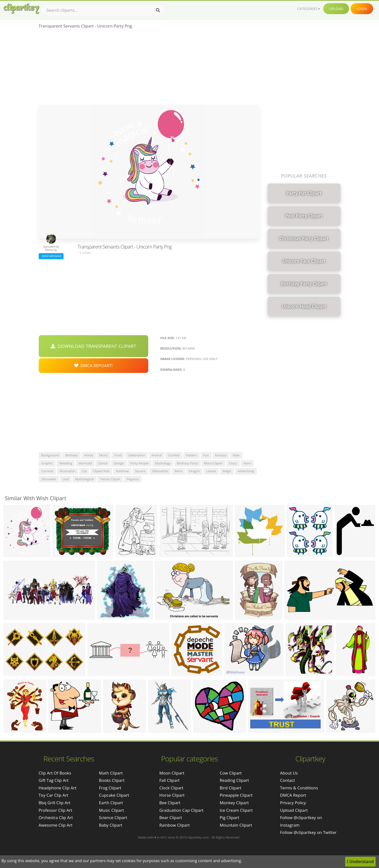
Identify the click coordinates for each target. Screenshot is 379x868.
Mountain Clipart (236, 825)
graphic (47, 463)
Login (362, 9)
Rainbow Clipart (174, 825)
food (118, 455)
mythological (85, 479)
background (50, 455)
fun (206, 455)
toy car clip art (54, 795)
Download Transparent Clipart (93, 346)
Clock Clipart (171, 788)
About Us (289, 773)
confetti (174, 455)
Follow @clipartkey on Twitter (308, 832)
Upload (336, 9)
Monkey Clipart (234, 803)
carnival (47, 471)
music (104, 455)
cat (84, 471)
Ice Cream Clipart (236, 810)
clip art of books (55, 773)
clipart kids (101, 471)
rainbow (122, 471)
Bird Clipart (230, 788)
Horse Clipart (172, 795)
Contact (288, 780)
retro (179, 471)
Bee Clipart (170, 803)
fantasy (221, 455)
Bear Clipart (171, 817)
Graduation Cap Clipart (181, 810)
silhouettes (160, 471)
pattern (191, 455)
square (140, 471)
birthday (71, 455)
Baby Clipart (111, 825)
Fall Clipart (169, 780)
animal (157, 455)
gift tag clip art (54, 780)
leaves (211, 471)
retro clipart (213, 463)
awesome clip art (56, 825)
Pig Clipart (229, 817)
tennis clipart (110, 479)
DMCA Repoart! (93, 365)
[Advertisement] (149, 68)
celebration (136, 455)
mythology (163, 463)
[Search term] (103, 10)
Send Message (51, 256)
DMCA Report (293, 795)
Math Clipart (111, 773)
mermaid (85, 463)
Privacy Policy (293, 803)
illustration (67, 471)
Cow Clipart (231, 773)
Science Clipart (113, 817)
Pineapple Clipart (236, 795)
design (119, 463)
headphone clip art (58, 788)
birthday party (187, 463)
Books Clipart (112, 780)
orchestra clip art (56, 817)
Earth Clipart (111, 803)
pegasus (133, 479)
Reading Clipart (234, 780)
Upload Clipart (294, 810)
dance (103, 463)
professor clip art (55, 810)
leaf (66, 479)
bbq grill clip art (55, 803)
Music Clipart (112, 810)
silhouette (49, 479)
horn (247, 463)
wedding (66, 463)
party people (139, 463)
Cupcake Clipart (114, 795)
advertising (246, 471)
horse (89, 455)
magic (227, 471)
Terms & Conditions (299, 788)
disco (233, 463)
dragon (194, 471)
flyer (236, 455)
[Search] (158, 10)
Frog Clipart (110, 788)
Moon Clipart (172, 773)
